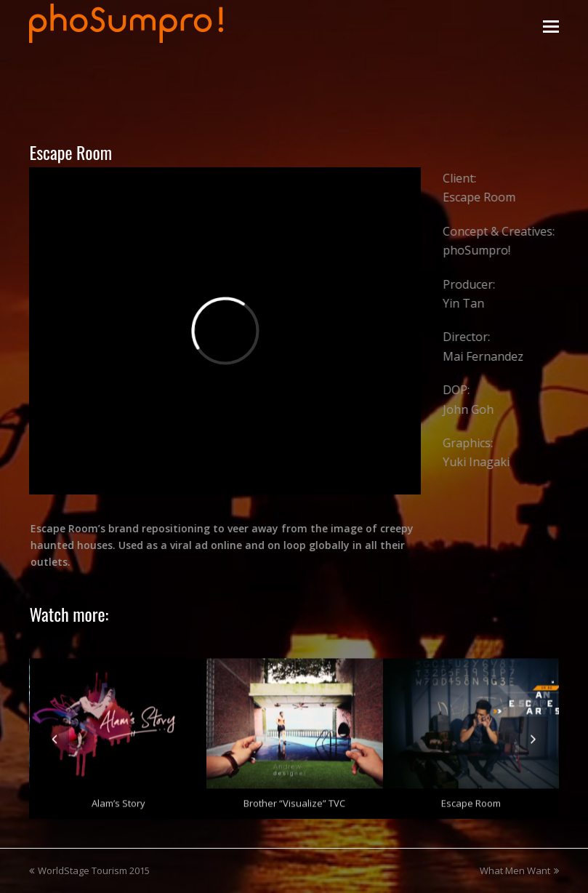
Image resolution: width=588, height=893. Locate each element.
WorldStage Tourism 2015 (89, 870)
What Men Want (519, 870)
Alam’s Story (118, 800)
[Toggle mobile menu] (551, 25)
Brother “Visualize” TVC (294, 800)
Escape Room (471, 800)
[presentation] (55, 735)
